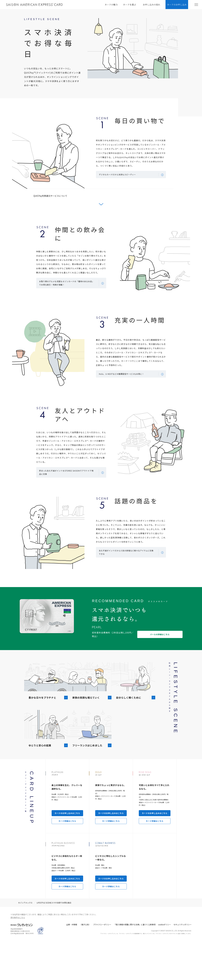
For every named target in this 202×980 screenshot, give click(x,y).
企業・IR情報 (72, 964)
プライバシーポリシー (102, 964)
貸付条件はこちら (18, 957)
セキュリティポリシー (182, 964)
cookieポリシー (165, 964)
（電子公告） (85, 964)
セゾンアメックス (25, 942)
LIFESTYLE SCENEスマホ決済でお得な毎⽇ (54, 942)
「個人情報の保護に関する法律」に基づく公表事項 (135, 964)
